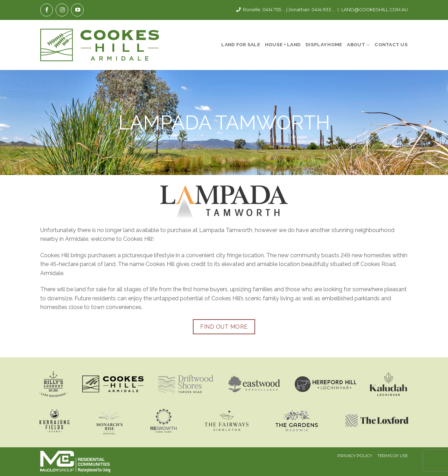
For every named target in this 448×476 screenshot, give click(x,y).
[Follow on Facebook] (47, 10)
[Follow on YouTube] (77, 10)
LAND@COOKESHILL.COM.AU (374, 10)
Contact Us (391, 44)
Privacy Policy (355, 456)
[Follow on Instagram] (62, 10)
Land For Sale (241, 44)
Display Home (324, 44)
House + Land (283, 44)
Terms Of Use (393, 456)
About (358, 45)
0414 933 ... (323, 10)
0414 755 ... (274, 10)
